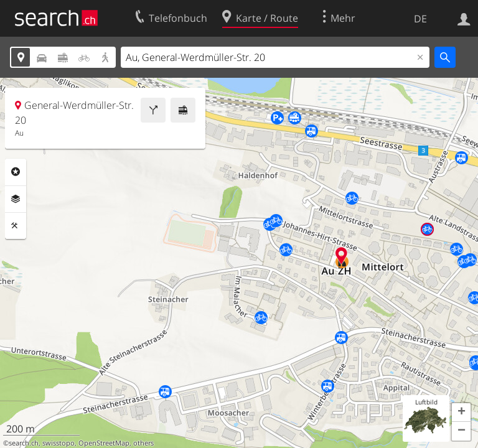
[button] (461, 413)
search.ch (24, 443)
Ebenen (16, 199)
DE (420, 19)
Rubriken (16, 172)
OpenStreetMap (104, 443)
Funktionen (16, 226)
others (143, 443)
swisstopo (59, 443)
